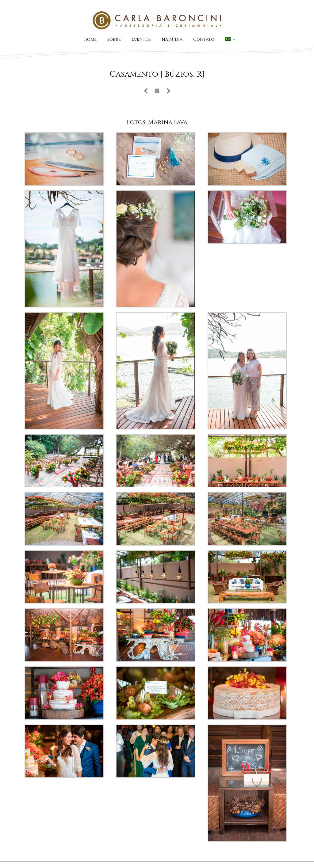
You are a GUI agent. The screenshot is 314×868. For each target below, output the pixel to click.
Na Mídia (172, 39)
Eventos (141, 39)
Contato (204, 39)
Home (90, 39)
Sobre (114, 39)
